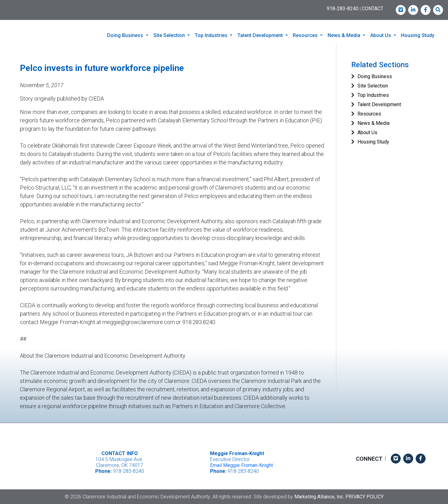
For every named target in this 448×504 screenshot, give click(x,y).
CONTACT (373, 9)
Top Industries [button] (212, 35)
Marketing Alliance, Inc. (319, 496)
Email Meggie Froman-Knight (241, 465)
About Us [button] (381, 35)
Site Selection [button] (170, 35)
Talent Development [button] (261, 35)
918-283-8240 (343, 9)
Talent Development (379, 104)
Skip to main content (0, 5)
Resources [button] (306, 35)
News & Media (373, 123)
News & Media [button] (345, 35)
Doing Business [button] (126, 35)
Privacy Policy (364, 496)
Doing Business (375, 76)
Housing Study (418, 35)
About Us (367, 132)
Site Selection (373, 86)
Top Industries (373, 95)
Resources (369, 114)
